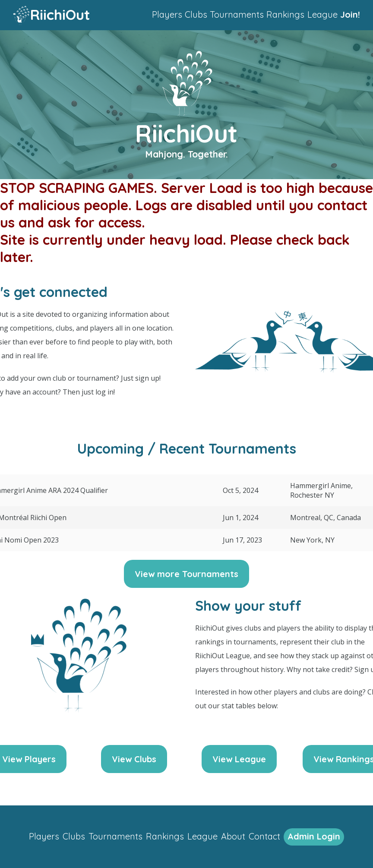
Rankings (285, 14)
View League (239, 759)
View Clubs (134, 759)
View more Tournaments (186, 574)
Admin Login (314, 836)
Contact (264, 836)
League (322, 14)
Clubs (196, 14)
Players (167, 14)
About (233, 836)
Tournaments (237, 14)
